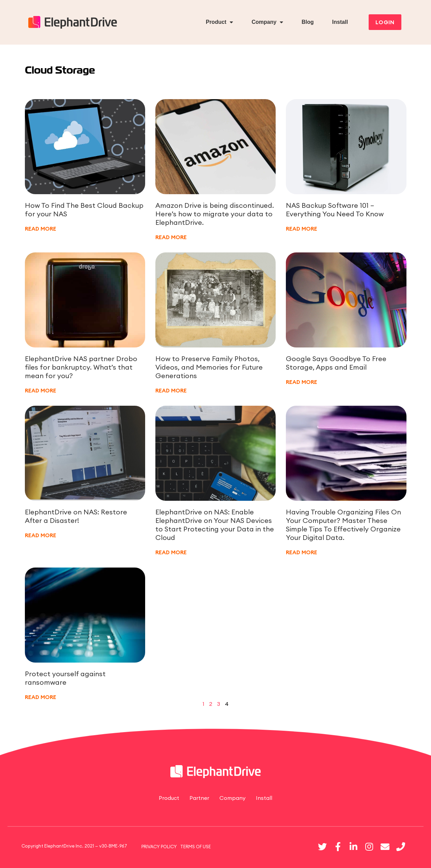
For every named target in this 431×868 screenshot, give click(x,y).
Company (267, 22)
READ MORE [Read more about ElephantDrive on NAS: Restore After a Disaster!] (41, 535)
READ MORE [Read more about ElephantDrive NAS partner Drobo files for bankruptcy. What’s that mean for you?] (41, 390)
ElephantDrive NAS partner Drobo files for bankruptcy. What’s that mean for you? (81, 367)
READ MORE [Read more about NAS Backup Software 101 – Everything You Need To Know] (302, 229)
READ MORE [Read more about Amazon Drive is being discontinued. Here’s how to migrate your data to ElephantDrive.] (171, 237)
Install (340, 22)
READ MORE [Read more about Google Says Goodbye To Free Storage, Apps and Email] (302, 382)
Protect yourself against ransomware (65, 678)
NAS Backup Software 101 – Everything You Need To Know (335, 210)
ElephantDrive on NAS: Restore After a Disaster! (76, 516)
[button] (385, 22)
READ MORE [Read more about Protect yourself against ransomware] (41, 697)
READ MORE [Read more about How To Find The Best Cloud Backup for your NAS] (41, 229)
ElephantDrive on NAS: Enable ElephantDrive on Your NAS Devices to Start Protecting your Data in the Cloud (215, 525)
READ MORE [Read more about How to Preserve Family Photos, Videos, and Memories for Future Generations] (171, 390)
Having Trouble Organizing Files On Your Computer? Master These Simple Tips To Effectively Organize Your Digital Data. (343, 525)
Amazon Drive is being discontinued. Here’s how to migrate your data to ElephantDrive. (215, 214)
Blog (308, 22)
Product (219, 22)
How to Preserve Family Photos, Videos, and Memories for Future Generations (209, 367)
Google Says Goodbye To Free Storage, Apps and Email (336, 363)
